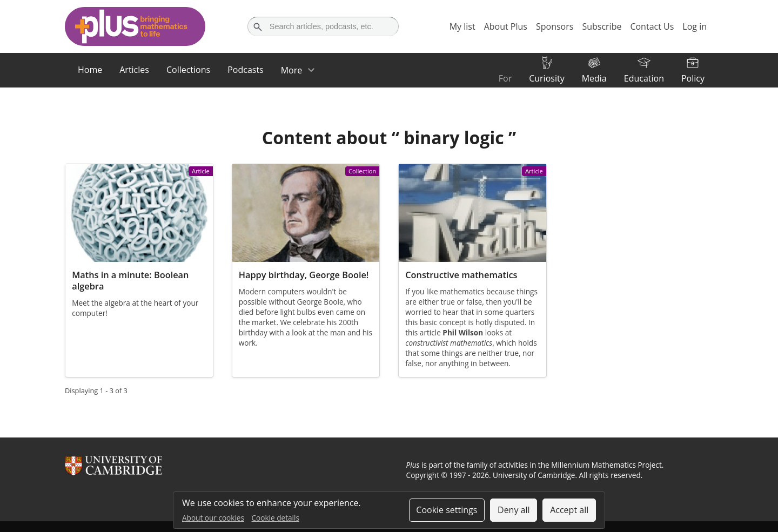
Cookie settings (447, 510)
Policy (693, 78)
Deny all (514, 510)
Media (594, 78)
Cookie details (276, 518)
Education (644, 78)
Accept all (569, 510)
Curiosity (546, 78)
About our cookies (213, 518)
